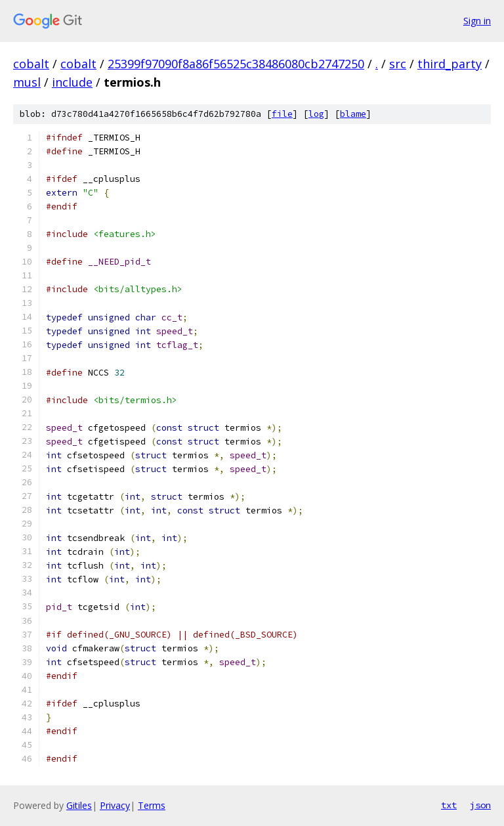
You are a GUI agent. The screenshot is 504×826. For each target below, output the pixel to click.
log (316, 114)
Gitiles (79, 805)
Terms (152, 805)
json (480, 805)
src (398, 64)
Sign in (477, 21)
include (72, 82)
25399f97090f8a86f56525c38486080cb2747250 (236, 64)
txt (449, 805)
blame (353, 114)
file (282, 114)
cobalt (31, 64)
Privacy (115, 805)
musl (27, 82)
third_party (450, 64)
